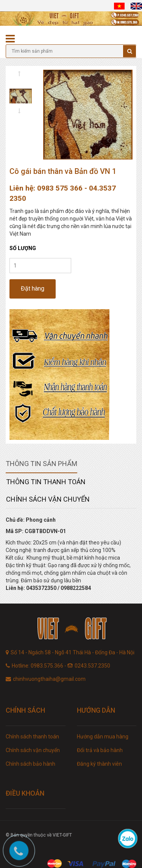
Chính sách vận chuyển (33, 750)
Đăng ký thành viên (99, 764)
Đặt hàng (33, 289)
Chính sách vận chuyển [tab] (48, 499)
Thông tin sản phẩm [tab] (41, 464)
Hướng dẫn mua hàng (103, 737)
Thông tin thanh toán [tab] (46, 482)
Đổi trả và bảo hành (100, 750)
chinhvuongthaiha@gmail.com (49, 679)
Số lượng (23, 248)
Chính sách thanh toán (32, 737)
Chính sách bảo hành (30, 764)
